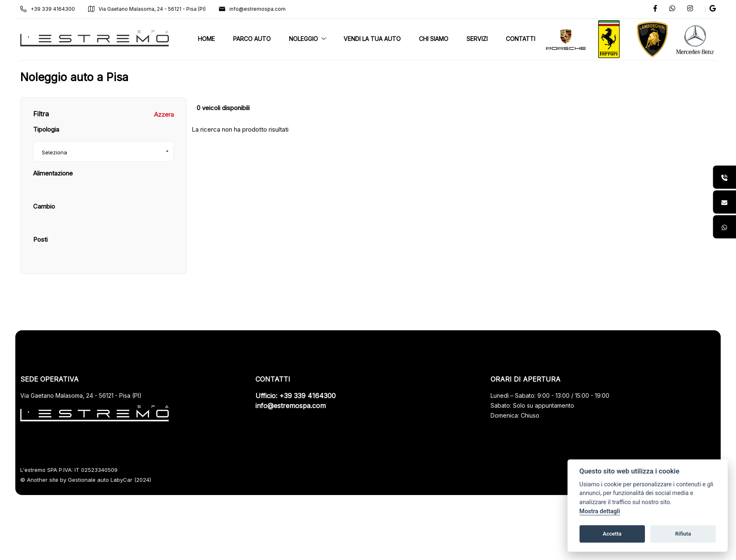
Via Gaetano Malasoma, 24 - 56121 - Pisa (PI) (156, 9)
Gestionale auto (98, 521)
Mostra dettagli (600, 511)
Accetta (612, 534)
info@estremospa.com (262, 9)
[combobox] (111, 193)
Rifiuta (683, 534)
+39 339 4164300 (57, 9)
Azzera (169, 156)
